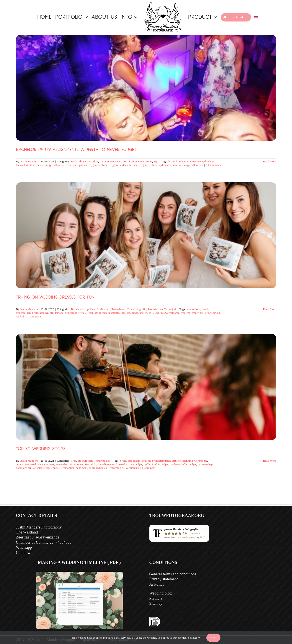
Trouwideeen (155, 309)
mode (135, 313)
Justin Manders (29, 161)
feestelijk (90, 464)
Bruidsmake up (80, 309)
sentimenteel (83, 468)
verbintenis (132, 468)
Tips (156, 161)
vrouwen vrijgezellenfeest (188, 165)
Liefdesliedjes (160, 464)
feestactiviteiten (25, 165)
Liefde (133, 161)
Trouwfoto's (118, 309)
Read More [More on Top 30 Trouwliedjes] (270, 461)
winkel (20, 316)
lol (129, 313)
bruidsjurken (23, 313)
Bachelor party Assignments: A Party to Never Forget (76, 150)
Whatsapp (24, 547)
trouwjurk (198, 313)
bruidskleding (40, 313)
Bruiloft (94, 161)
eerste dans (62, 464)
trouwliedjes (100, 468)
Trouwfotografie (137, 309)
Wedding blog (161, 593)
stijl (151, 313)
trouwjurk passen (77, 165)
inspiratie (114, 313)
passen (143, 313)
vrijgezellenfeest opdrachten (155, 165)
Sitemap (156, 603)
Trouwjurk (170, 309)
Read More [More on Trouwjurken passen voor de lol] (270, 309)
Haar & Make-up (100, 309)
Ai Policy (157, 584)
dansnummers (46, 464)
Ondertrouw (145, 161)
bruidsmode (57, 313)
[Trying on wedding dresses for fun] (146, 235)
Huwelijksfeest (106, 464)
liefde (147, 464)
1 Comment (148, 468)
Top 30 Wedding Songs (41, 449)
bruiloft (93, 313)
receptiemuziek (52, 468)
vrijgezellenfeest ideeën (123, 165)
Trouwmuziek (102, 461)
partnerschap (205, 464)
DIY (125, 161)
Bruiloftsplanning (183, 461)
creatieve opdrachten (202, 161)
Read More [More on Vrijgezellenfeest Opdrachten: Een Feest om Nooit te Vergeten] (270, 161)
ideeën (103, 313)
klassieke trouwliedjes (129, 464)
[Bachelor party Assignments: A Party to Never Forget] (146, 88)
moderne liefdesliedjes (183, 464)
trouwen (186, 313)
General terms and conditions (173, 574)
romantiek (69, 468)
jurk (123, 313)
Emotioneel (77, 464)
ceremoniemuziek (26, 464)
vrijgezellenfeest (98, 165)
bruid (171, 161)
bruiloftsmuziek (161, 461)
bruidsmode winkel (76, 313)
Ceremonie (201, 461)
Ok (213, 638)
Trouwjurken (212, 313)
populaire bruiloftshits (29, 468)
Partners (156, 598)
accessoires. (193, 309)
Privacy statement (164, 579)
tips (157, 313)
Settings (194, 638)
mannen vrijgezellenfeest (51, 165)
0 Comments (213, 165)
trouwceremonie (170, 313)
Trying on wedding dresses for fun (55, 298)
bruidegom (182, 161)
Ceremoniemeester (111, 161)
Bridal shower (79, 161)
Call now (23, 553)
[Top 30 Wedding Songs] (146, 387)
